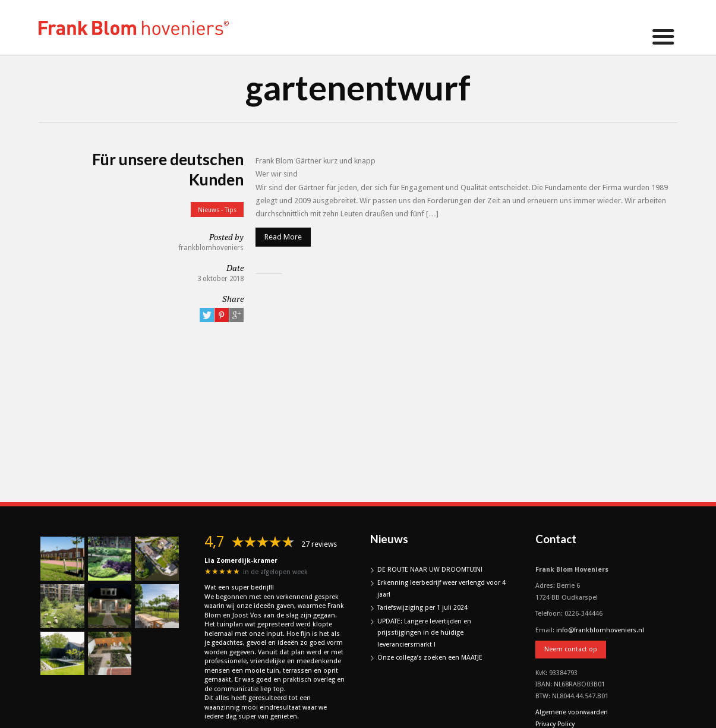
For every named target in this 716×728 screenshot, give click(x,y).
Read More (283, 237)
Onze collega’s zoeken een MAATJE (430, 658)
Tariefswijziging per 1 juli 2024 (422, 608)
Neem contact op (571, 649)
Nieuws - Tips (217, 210)
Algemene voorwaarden (572, 712)
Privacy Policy (555, 724)
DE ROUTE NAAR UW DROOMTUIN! (430, 570)
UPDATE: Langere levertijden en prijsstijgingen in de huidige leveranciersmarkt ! (424, 633)
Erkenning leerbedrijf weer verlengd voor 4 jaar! (441, 589)
